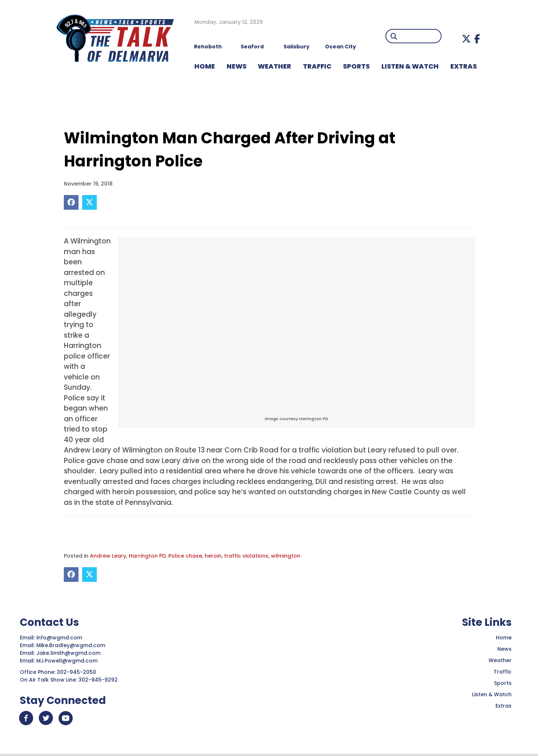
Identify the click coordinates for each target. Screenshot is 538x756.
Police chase (185, 556)
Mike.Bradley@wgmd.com (71, 645)
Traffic (503, 672)
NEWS (237, 66)
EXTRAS (464, 66)
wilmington (286, 556)
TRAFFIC (317, 66)
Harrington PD (147, 556)
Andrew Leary (108, 556)
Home (504, 638)
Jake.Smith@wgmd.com (69, 653)
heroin (213, 556)
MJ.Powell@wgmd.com (68, 661)
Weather (500, 660)
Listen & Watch (492, 694)
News (504, 649)
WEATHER (275, 66)
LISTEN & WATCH (410, 66)
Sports (356, 66)
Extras (504, 706)
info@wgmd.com (60, 638)
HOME (205, 66)
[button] (466, 39)
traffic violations (246, 556)
